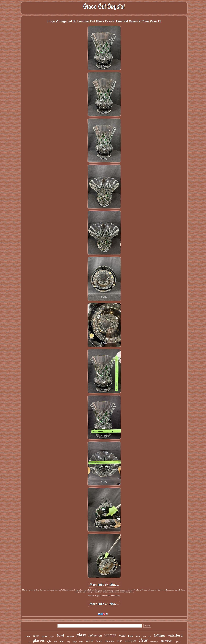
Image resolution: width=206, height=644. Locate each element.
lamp (68, 642)
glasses (39, 640)
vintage (110, 635)
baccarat (70, 636)
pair (150, 637)
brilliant (159, 636)
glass (81, 635)
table (144, 636)
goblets (52, 637)
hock (131, 636)
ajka (49, 641)
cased (28, 636)
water (81, 642)
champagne (154, 642)
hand (122, 636)
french (99, 641)
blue (62, 641)
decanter (109, 641)
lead (138, 636)
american (167, 641)
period (45, 636)
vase (119, 641)
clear (143, 640)
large (75, 641)
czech (36, 636)
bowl (60, 635)
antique (130, 640)
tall (29, 642)
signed (177, 642)
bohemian (95, 635)
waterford (175, 635)
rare (55, 642)
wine (89, 640)
